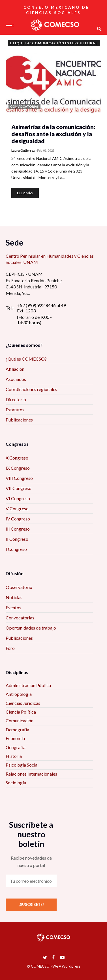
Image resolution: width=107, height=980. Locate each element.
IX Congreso (18, 468)
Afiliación (15, 369)
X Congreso (17, 458)
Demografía (17, 730)
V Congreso (17, 508)
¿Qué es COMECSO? (26, 359)
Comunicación (20, 720)
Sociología (16, 783)
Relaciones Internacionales (31, 774)
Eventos (13, 607)
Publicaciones (19, 420)
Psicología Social (22, 765)
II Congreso (17, 539)
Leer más (25, 193)
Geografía (16, 747)
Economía (15, 738)
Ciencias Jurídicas (23, 703)
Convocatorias (20, 618)
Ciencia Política (21, 712)
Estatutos (15, 410)
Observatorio (19, 587)
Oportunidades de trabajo (31, 628)
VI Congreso (18, 498)
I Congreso (16, 549)
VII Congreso (19, 488)
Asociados (16, 379)
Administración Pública (28, 685)
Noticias (14, 597)
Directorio (16, 399)
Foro (10, 648)
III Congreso (18, 529)
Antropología (19, 694)
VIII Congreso (19, 478)
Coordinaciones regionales (31, 389)
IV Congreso (18, 519)
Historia (14, 756)
